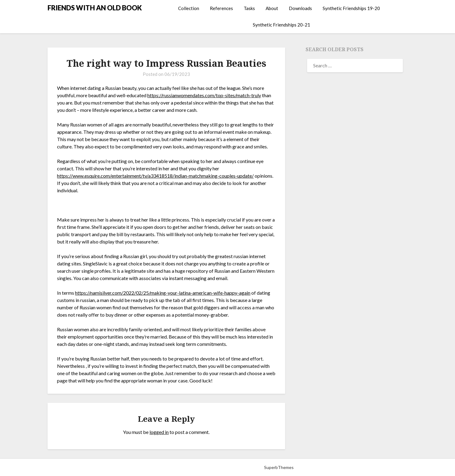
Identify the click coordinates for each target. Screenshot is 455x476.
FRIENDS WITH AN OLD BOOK (95, 8)
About (272, 8)
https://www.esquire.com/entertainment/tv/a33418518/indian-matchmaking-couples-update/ (155, 176)
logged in (159, 432)
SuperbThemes (279, 467)
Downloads (300, 8)
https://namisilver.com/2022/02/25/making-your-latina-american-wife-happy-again (163, 293)
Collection (189, 8)
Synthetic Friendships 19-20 (351, 8)
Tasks (249, 8)
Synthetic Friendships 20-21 (281, 25)
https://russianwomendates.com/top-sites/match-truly (204, 95)
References (221, 8)
